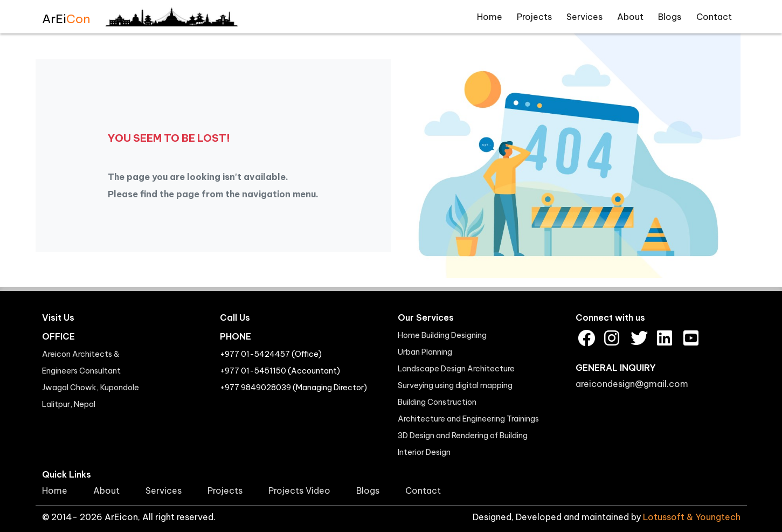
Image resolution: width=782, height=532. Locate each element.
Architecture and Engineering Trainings (468, 419)
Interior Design (424, 452)
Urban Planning (425, 352)
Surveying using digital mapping (455, 385)
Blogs (670, 17)
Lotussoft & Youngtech (692, 517)
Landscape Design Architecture (456, 369)
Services (584, 17)
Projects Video (299, 490)
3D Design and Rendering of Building (463, 436)
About (630, 17)
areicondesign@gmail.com (632, 384)
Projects (534, 17)
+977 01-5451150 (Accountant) (280, 371)
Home (490, 17)
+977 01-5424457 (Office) (271, 354)
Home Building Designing (442, 335)
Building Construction (437, 402)
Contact (714, 17)
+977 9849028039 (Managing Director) (293, 388)
